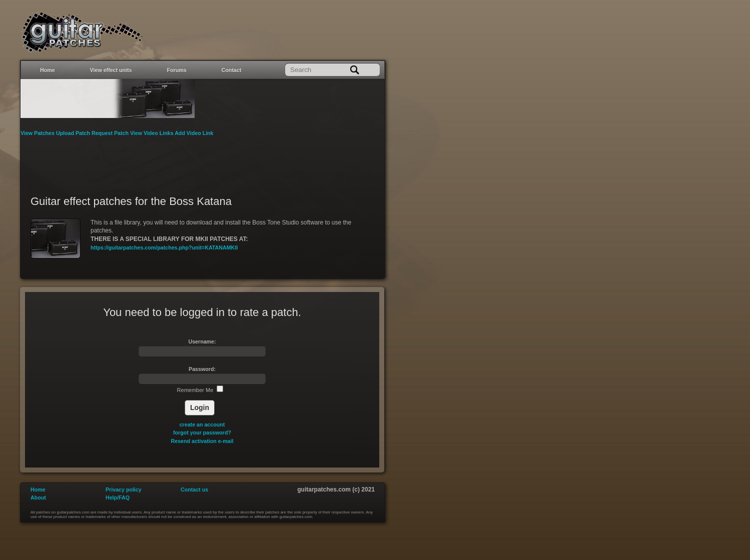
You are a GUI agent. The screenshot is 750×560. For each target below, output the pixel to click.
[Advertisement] (203, 159)
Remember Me (200, 390)
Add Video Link (194, 133)
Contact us (194, 489)
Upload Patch (74, 133)
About (38, 497)
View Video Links (152, 133)
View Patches (38, 133)
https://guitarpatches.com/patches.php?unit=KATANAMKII (164, 247)
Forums (177, 70)
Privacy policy (124, 489)
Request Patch (111, 133)
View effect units (111, 70)
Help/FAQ (118, 497)
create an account (202, 424)
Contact (232, 70)
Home (48, 70)
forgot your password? (202, 432)
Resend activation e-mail (202, 441)
